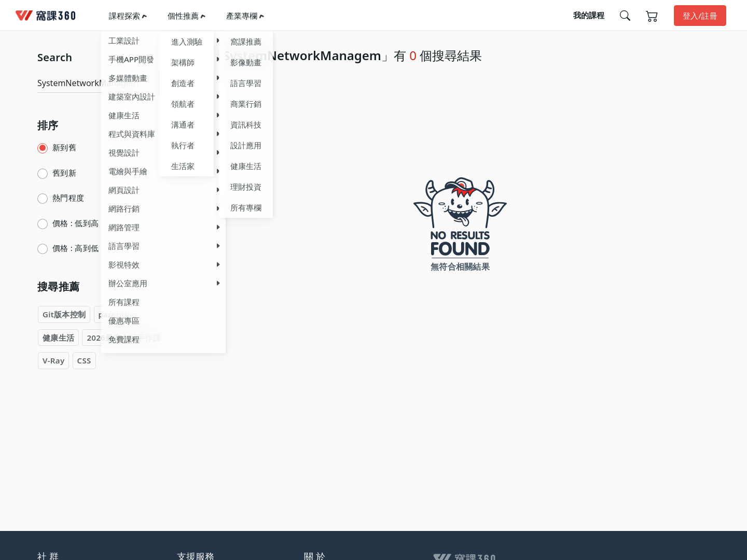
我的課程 (589, 15)
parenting (118, 314)
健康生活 (58, 338)
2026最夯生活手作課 (124, 338)
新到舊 (64, 147)
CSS (84, 360)
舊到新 (64, 173)
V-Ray (53, 360)
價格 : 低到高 (75, 223)
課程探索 (125, 16)
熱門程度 (68, 198)
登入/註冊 (700, 16)
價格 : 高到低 (75, 248)
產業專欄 (242, 16)
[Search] (100, 83)
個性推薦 (183, 16)
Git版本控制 (64, 314)
